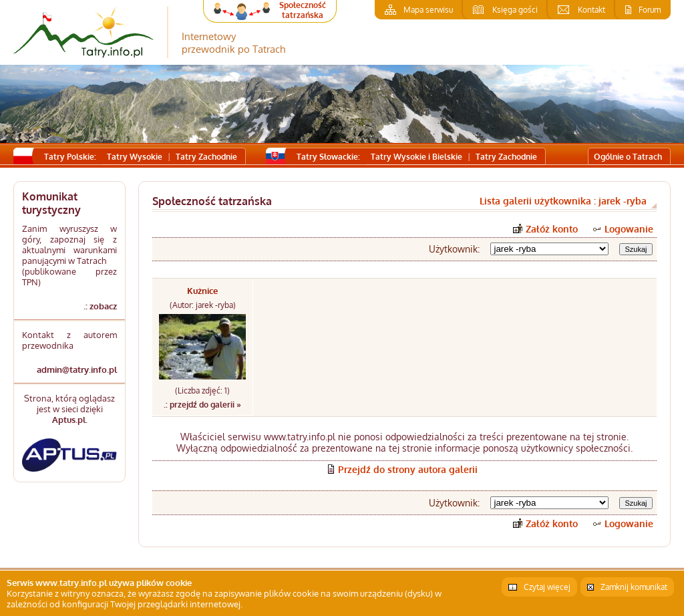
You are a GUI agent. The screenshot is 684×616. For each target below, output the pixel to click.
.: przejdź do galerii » (202, 405)
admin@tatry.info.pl (77, 369)
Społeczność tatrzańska (303, 10)
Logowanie (629, 229)
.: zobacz (100, 306)
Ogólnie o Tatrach (628, 157)
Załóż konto (552, 229)
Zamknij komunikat (634, 587)
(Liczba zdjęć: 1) (202, 391)
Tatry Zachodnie (206, 157)
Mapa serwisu (428, 10)
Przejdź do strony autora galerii (408, 469)
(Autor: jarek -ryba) (203, 305)
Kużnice (202, 291)
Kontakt (591, 10)
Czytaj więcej (547, 587)
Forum (650, 10)
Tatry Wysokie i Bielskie (416, 157)
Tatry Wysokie (135, 157)
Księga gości (515, 10)
